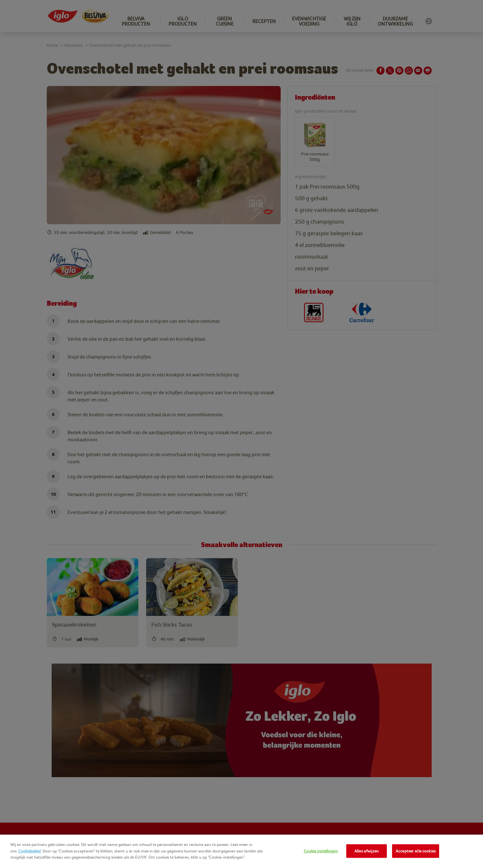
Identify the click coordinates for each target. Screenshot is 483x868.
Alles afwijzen (367, 851)
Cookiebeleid (29, 851)
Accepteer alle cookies (416, 851)
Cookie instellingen (321, 851)
